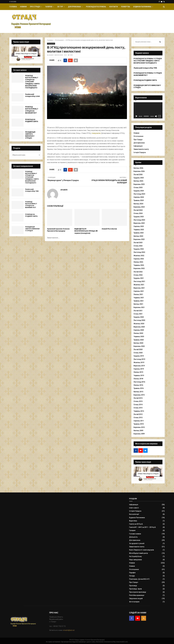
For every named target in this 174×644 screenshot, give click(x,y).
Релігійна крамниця (137, 595)
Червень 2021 (139, 298)
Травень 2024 (139, 200)
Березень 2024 (139, 207)
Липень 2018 (138, 379)
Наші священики (135, 560)
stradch (51, 55)
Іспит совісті (134, 508)
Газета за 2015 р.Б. (136, 524)
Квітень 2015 (138, 392)
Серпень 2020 (139, 330)
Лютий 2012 (138, 414)
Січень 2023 (138, 246)
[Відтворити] (136, 116)
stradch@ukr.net (69, 630)
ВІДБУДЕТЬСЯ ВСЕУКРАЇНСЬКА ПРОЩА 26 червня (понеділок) (86, 231)
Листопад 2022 (139, 252)
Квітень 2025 (138, 181)
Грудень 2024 (139, 191)
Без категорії (134, 514)
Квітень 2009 (138, 431)
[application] (148, 110)
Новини (23, 7)
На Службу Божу (135, 556)
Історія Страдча (140, 152)
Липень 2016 (138, 385)
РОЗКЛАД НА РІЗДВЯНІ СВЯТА (32, 121)
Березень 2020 (139, 346)
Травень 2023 (139, 233)
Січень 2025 (138, 188)
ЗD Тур (60, 7)
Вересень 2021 (139, 288)
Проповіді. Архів (135, 589)
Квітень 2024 (138, 204)
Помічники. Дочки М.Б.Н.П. (139, 579)
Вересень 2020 (139, 327)
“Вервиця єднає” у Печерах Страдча (63, 180)
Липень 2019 (138, 372)
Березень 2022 (139, 268)
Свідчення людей (136, 598)
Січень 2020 (138, 353)
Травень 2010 (139, 424)
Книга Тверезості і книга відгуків (141, 550)
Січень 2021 (138, 314)
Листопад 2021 (139, 281)
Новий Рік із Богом (109, 229)
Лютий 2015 (138, 398)
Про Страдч (35, 7)
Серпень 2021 (139, 291)
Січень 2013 (138, 408)
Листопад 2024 (139, 194)
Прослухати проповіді (138, 592)
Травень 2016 (139, 388)
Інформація (138, 146)
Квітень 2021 (138, 304)
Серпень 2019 (139, 369)
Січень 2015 (138, 401)
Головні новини (135, 534)
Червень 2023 (139, 230)
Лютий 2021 (138, 311)
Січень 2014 (138, 405)
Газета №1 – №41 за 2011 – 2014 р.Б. (143, 527)
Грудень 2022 (139, 249)
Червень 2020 (139, 336)
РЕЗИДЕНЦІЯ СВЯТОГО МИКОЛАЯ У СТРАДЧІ (30, 135)
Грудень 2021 (139, 278)
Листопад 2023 (139, 220)
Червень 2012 (139, 411)
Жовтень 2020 (139, 324)
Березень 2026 (139, 171)
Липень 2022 (138, 262)
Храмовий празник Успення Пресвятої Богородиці (58, 230)
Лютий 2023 (138, 243)
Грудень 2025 (139, 178)
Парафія (132, 573)
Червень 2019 (139, 375)
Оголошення (51, 44)
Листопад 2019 (139, 359)
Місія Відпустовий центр (138, 553)
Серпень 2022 (139, 259)
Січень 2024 (138, 213)
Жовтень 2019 (139, 362)
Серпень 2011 (139, 421)
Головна (13, 7)
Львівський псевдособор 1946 (32, 95)
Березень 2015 (139, 395)
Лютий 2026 (138, 175)
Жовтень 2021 (139, 285)
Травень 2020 (139, 340)
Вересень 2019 (139, 366)
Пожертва (126, 7)
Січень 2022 (138, 275)
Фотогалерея (134, 602)
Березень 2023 (139, 239)
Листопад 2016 (139, 382)
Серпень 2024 (139, 197)
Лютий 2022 (138, 272)
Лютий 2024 (138, 210)
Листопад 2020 (139, 320)
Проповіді (133, 586)
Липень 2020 (138, 333)
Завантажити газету (141, 149)
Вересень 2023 (139, 223)
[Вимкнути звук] (156, 116)
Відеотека (133, 521)
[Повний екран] (160, 116)
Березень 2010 (139, 427)
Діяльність (133, 537)
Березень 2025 (139, 184)
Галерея (49, 7)
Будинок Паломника (142, 7)
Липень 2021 (138, 294)
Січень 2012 (138, 418)
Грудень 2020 (139, 317)
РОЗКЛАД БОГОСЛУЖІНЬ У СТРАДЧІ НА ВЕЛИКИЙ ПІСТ (32, 110)
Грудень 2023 (139, 217)
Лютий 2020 (138, 349)
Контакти (114, 7)
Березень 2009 (139, 434)
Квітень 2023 (138, 236)
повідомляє (96, 133)
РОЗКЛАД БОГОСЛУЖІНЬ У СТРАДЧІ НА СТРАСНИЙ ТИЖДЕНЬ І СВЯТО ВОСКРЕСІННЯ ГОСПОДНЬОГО (32, 82)
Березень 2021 (139, 307)
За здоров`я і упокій (137, 543)
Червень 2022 (139, 265)
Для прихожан (74, 7)
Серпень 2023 (139, 226)
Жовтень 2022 (139, 256)
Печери (132, 576)
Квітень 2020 (138, 343)
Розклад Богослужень (96, 7)
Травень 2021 (139, 301)
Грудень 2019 (139, 356)
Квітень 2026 (138, 168)
